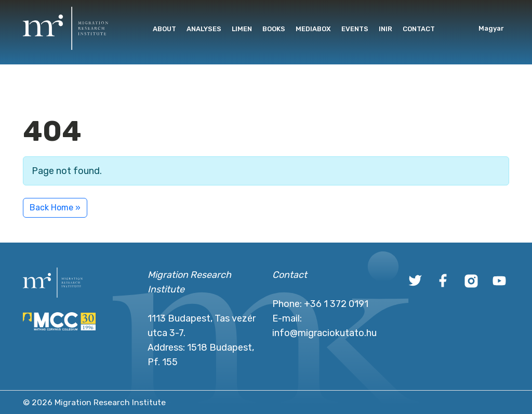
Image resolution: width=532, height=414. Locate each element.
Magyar (491, 28)
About (164, 29)
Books (274, 29)
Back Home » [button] (55, 208)
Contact (419, 29)
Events (355, 29)
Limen (242, 29)
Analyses (204, 29)
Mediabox (313, 29)
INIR (385, 29)
